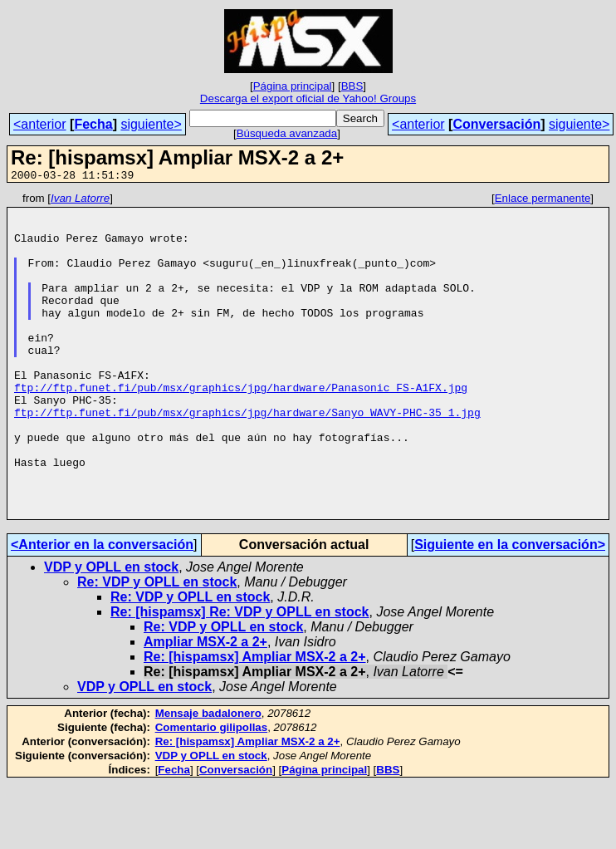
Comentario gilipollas (212, 792)
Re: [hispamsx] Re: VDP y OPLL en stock (240, 677)
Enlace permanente (543, 201)
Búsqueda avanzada (287, 133)
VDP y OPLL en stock (111, 632)
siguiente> (151, 124)
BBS (352, 86)
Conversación (496, 124)
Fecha (93, 124)
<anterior (40, 124)
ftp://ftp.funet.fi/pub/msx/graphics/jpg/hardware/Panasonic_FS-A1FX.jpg (241, 427)
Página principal (293, 86)
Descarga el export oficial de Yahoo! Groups (308, 98)
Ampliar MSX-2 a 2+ (205, 707)
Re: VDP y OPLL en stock (157, 647)
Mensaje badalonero (208, 778)
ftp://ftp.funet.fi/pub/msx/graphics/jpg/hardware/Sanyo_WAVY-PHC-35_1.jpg (247, 457)
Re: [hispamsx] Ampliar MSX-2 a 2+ (255, 721)
